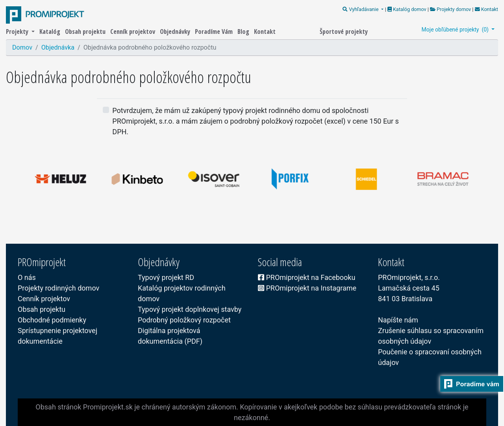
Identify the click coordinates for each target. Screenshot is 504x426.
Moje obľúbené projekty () (456, 30)
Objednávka (58, 47)
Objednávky (176, 31)
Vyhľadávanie (361, 9)
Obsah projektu (86, 31)
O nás (27, 277)
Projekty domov (450, 9)
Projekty (18, 31)
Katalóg (51, 31)
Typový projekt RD (166, 277)
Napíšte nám (398, 320)
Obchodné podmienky (52, 320)
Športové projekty (344, 31)
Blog (244, 31)
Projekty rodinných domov (58, 288)
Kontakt (486, 9)
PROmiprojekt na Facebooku (307, 277)
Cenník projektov (133, 31)
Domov (22, 47)
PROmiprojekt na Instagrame (307, 288)
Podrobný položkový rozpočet (184, 320)
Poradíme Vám (215, 31)
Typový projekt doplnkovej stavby (190, 309)
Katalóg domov (408, 9)
